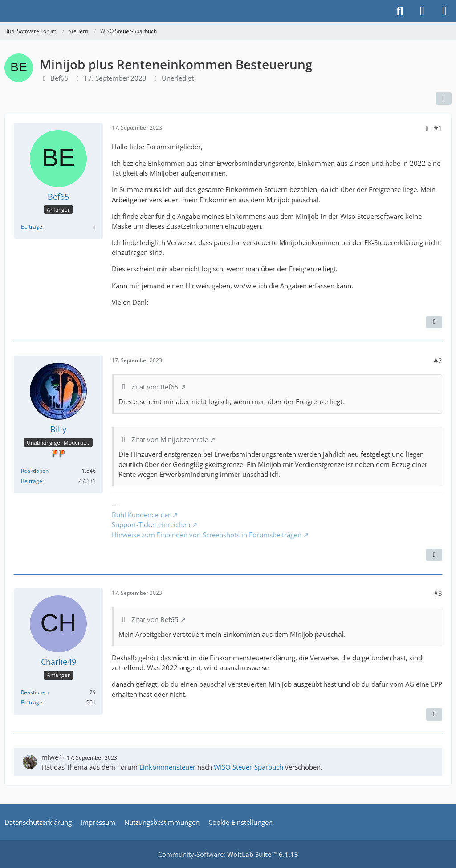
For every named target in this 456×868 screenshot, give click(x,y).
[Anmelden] (422, 11)
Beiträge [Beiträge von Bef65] (32, 227)
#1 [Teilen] (438, 128)
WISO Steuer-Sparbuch (248, 767)
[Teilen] (444, 98)
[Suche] (400, 11)
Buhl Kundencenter (141, 515)
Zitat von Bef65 (155, 387)
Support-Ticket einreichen (151, 524)
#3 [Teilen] (438, 593)
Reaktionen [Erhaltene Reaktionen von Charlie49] (35, 692)
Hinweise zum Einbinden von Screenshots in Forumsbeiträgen (207, 535)
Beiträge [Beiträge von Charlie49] (32, 702)
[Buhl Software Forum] (4, 11)
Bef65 (59, 78)
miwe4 (52, 757)
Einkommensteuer (167, 767)
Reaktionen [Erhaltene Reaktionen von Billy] (35, 471)
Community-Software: (228, 854)
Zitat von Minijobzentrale (170, 439)
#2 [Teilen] (438, 360)
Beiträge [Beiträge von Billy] (32, 481)
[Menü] (444, 11)
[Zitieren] (434, 322)
